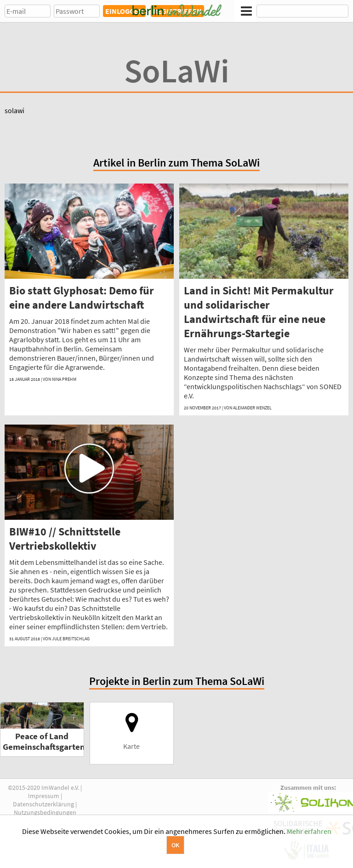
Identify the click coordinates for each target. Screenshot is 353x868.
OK (175, 845)
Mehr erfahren (309, 831)
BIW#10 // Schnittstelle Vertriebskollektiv (65, 539)
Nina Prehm (64, 379)
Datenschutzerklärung (43, 804)
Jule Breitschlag (71, 639)
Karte (132, 731)
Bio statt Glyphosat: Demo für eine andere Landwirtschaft (82, 298)
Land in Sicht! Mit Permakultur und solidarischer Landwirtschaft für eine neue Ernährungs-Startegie (259, 312)
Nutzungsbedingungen (45, 812)
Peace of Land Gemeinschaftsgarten (44, 742)
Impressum (44, 796)
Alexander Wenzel (252, 408)
